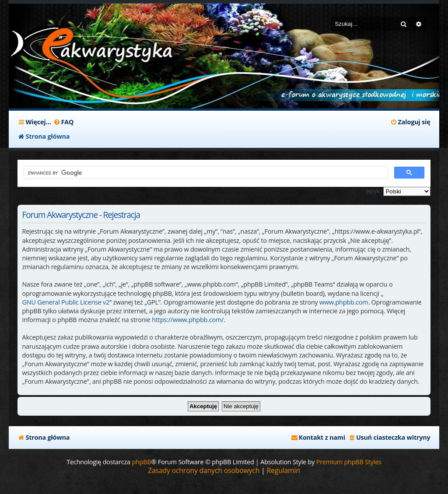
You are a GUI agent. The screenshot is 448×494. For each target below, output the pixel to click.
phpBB (141, 462)
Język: (374, 191)
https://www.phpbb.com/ (188, 320)
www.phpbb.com (344, 302)
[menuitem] (64, 122)
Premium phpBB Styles (349, 462)
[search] (205, 173)
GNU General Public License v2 (66, 302)
